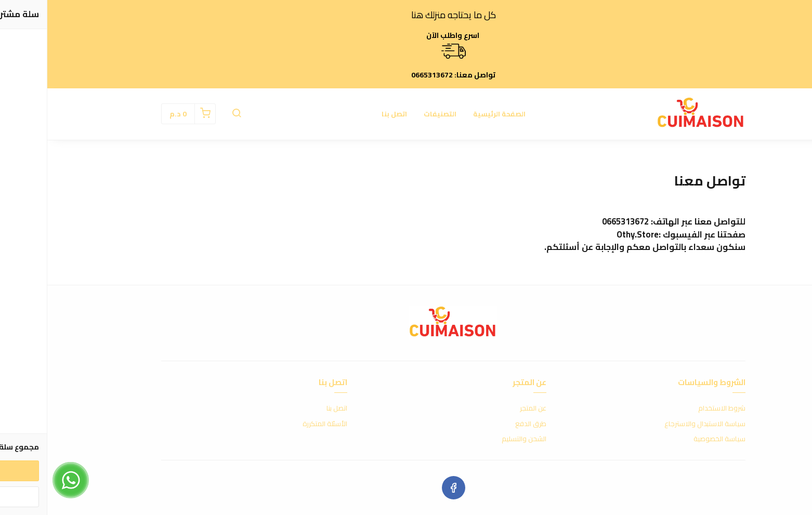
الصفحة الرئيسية (452, 114)
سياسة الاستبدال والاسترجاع (658, 424)
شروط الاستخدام (675, 408)
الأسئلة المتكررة (278, 424)
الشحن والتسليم (477, 439)
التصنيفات (393, 114)
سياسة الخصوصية (672, 439)
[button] (189, 114)
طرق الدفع (483, 424)
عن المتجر (486, 408)
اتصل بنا (347, 114)
